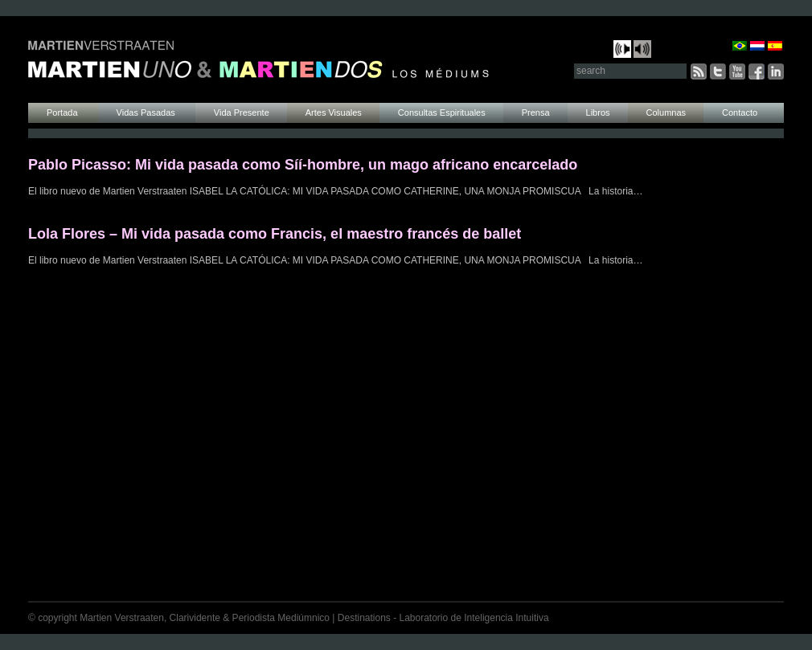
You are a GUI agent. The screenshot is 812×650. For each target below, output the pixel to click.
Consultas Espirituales (442, 112)
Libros (598, 112)
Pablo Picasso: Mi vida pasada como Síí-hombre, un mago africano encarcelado (303, 165)
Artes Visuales (334, 112)
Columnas (666, 112)
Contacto (740, 112)
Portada (64, 112)
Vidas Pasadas (147, 112)
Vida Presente (242, 112)
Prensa (536, 112)
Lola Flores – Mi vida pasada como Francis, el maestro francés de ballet (275, 234)
